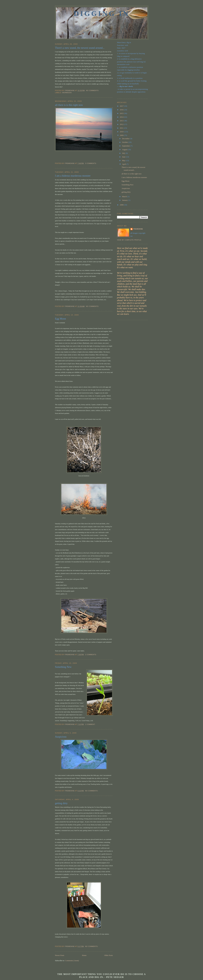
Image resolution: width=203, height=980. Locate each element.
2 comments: (91, 655)
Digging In (102, 14)
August (125, 149)
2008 (122, 205)
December (126, 139)
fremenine (138, 229)
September (126, 146)
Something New (63, 667)
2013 (122, 121)
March (125, 196)
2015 (122, 113)
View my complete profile (129, 240)
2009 (122, 135)
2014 (122, 117)
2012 (122, 124)
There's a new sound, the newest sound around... (80, 48)
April (124, 164)
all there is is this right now (69, 105)
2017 (122, 106)
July (124, 153)
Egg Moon (60, 319)
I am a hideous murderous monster (73, 176)
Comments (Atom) (72, 961)
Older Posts (109, 955)
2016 (122, 110)
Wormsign (67, 93)
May (124, 160)
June (124, 157)
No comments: (93, 91)
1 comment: (91, 724)
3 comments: (91, 163)
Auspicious (61, 737)
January (125, 200)
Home (84, 955)
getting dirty (61, 803)
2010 (122, 132)
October (125, 142)
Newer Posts (60, 955)
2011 (122, 128)
